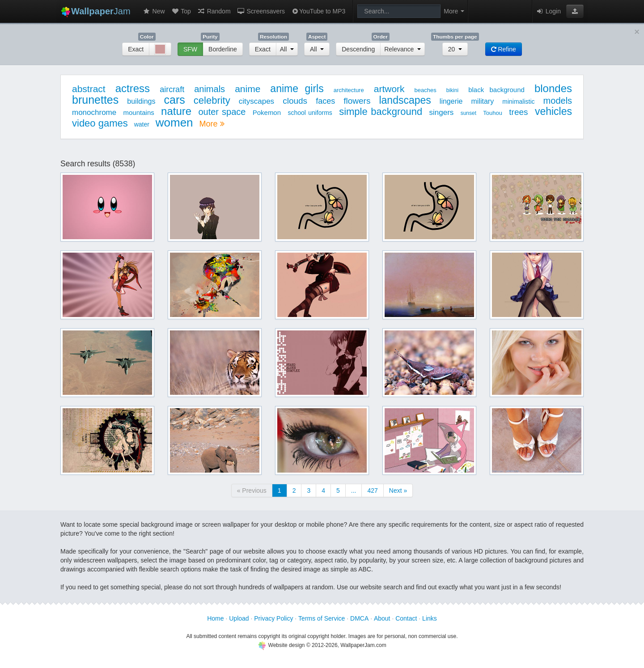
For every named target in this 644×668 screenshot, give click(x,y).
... (354, 490)
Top (181, 11)
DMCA (359, 618)
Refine (504, 49)
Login (548, 11)
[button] (575, 11)
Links (430, 618)
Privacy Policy (273, 618)
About (382, 618)
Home (215, 618)
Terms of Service (322, 618)
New (154, 11)
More (212, 124)
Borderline (223, 49)
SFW (190, 49)
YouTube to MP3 (318, 11)
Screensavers (261, 11)
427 (372, 490)
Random (214, 11)
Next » (398, 490)
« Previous (252, 490)
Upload (239, 618)
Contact (406, 618)
